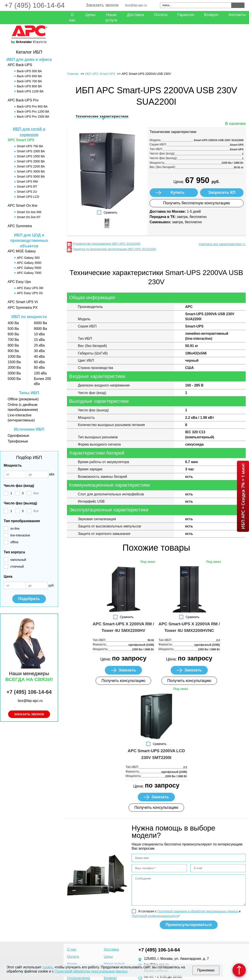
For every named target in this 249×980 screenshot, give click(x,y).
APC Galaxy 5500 (29, 268)
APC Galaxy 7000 (29, 273)
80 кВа (39, 368)
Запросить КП (222, 192)
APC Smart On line (22, 206)
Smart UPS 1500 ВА (31, 156)
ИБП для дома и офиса (29, 59)
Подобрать (29, 599)
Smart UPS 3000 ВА (31, 171)
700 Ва (13, 340)
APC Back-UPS (20, 65)
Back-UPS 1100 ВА (30, 91)
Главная (73, 74)
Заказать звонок (102, 5)
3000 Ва (14, 373)
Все (36, 493)
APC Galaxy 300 (28, 258)
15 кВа (39, 340)
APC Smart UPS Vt (23, 302)
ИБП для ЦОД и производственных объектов (29, 241)
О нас (72, 17)
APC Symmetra (20, 226)
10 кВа (39, 334)
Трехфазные (18, 441)
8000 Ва (41, 329)
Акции (72, 964)
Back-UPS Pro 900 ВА (32, 106)
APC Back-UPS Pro (23, 100)
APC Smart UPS (21, 140)
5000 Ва (14, 379)
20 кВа (39, 345)
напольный (18, 560)
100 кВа (40, 373)
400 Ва (13, 323)
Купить (178, 192)
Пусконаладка (78, 978)
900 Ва (13, 351)
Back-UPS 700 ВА (29, 81)
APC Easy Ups (19, 282)
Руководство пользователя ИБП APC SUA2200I (107, 244)
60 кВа (39, 362)
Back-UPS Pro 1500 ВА (33, 117)
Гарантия (186, 15)
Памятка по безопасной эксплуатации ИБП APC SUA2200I (115, 249)
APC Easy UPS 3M (30, 288)
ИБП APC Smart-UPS (100, 74)
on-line (15, 529)
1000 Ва (14, 357)
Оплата (161, 15)
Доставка (135, 15)
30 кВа (39, 351)
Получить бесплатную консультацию (196, 203)
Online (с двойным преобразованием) (23, 407)
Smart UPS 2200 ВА (31, 166)
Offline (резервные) (23, 399)
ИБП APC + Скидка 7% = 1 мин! (243, 496)
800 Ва (13, 345)
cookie (48, 967)
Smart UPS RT (27, 187)
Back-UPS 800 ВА (29, 86)
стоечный (17, 566)
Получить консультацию (123, 681)
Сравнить (110, 212)
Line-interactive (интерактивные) (21, 418)
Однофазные (18, 436)
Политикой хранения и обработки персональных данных (198, 911)
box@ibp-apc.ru (136, 5)
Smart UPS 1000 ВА (31, 151)
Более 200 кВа (42, 381)
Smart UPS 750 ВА (30, 146)
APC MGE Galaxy (22, 251)
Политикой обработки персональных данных (91, 971)
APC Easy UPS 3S (30, 293)
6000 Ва (41, 323)
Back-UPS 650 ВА (29, 76)
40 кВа (39, 357)
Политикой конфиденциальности (155, 916)
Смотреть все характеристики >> (222, 244)
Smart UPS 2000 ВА (31, 161)
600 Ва (13, 334)
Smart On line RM (29, 212)
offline (14, 542)
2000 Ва (14, 368)
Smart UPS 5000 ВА (31, 176)
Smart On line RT (29, 217)
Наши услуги (111, 17)
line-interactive (20, 535)
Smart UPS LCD (28, 197)
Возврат (211, 15)
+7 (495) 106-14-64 (35, 5)
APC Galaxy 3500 (29, 263)
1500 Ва (14, 362)
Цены (90, 15)
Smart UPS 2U (27, 192)
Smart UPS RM (27, 182)
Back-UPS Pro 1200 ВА (33, 111)
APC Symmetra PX (23, 308)
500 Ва (13, 329)
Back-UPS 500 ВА (29, 71)
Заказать (127, 670)
